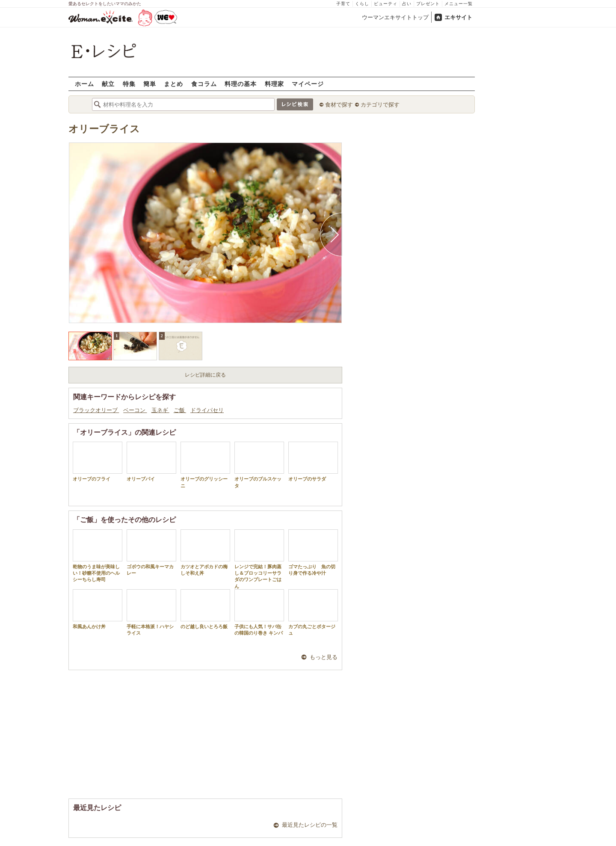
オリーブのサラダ (313, 462)
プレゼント (428, 4)
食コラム (204, 84)
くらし (362, 4)
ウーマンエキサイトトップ (395, 17)
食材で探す (339, 105)
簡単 (150, 84)
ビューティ (386, 4)
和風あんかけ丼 (98, 609)
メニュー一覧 (459, 4)
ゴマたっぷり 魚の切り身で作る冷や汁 (313, 552)
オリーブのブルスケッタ (259, 465)
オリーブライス (104, 129)
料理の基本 (241, 84)
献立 (108, 84)
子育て (343, 4)
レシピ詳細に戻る (205, 375)
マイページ (308, 84)
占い (407, 4)
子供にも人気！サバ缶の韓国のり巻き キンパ (259, 612)
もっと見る (324, 657)
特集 (129, 84)
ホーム (84, 84)
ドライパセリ (207, 410)
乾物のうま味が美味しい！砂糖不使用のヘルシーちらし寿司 (98, 556)
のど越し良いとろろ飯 (205, 609)
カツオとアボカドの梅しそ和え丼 (205, 552)
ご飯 (180, 410)
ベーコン (135, 410)
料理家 (274, 84)
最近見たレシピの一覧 (310, 825)
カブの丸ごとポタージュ (313, 612)
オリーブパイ (151, 462)
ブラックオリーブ (96, 410)
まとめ (173, 84)
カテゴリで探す (380, 105)
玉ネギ (160, 410)
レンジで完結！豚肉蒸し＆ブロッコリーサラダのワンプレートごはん (259, 559)
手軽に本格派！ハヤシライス (151, 612)
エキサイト (458, 17)
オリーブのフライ (98, 462)
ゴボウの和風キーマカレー (151, 552)
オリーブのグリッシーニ (205, 465)
